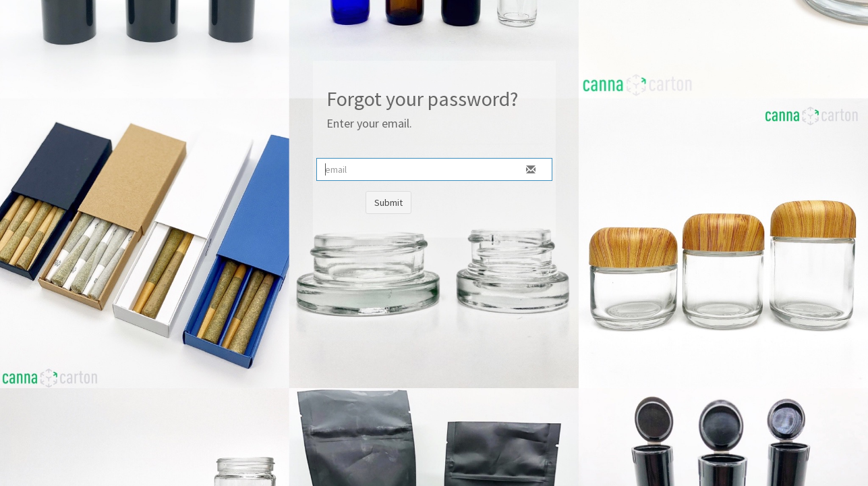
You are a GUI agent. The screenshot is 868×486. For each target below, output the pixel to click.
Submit (388, 202)
